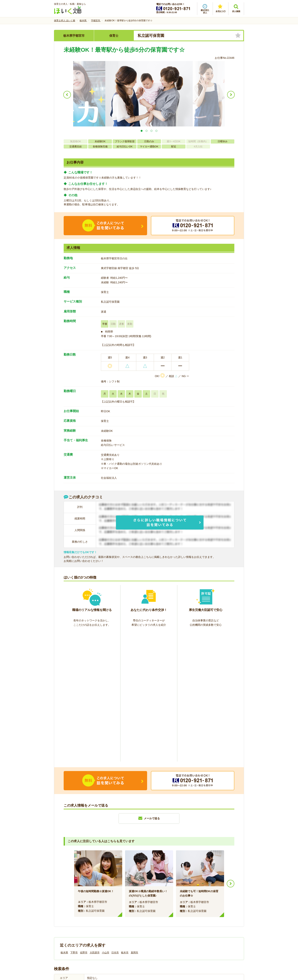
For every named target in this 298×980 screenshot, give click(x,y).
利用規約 (111, 916)
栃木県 (64, 822)
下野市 (74, 822)
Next (231, 753)
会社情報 (63, 916)
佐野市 (84, 822)
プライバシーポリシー (166, 916)
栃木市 (125, 822)
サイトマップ (208, 916)
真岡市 (134, 822)
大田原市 (95, 822)
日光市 (115, 822)
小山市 (106, 822)
